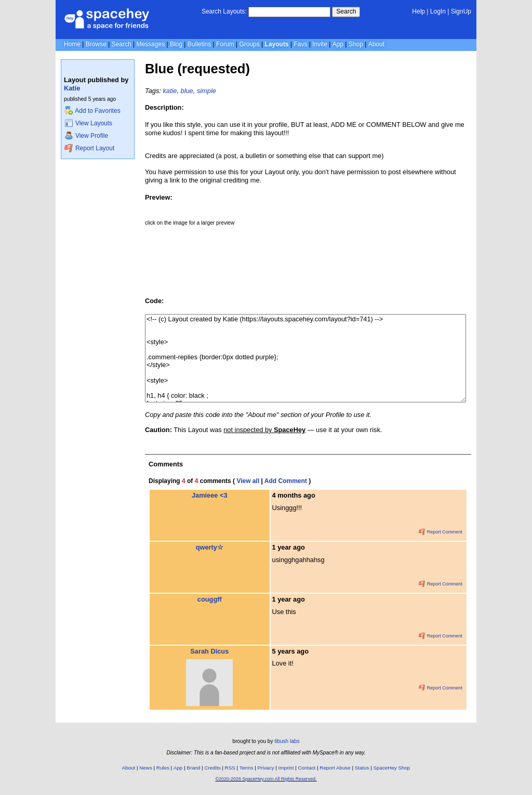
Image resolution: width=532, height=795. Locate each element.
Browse (96, 44)
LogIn (438, 11)
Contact (307, 768)
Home (72, 44)
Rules (163, 768)
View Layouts (88, 123)
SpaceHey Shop (392, 768)
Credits (213, 768)
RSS (230, 768)
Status (362, 768)
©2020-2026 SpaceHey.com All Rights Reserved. (266, 779)
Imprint (286, 768)
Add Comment (286, 481)
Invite (320, 44)
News (146, 768)
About (376, 44)
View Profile (86, 136)
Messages (150, 44)
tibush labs (287, 741)
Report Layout (89, 148)
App (338, 44)
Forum (225, 44)
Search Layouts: (224, 11)
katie (170, 91)
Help (418, 11)
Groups (249, 44)
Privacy (265, 768)
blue (187, 91)
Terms (247, 768)
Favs (300, 44)
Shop (356, 44)
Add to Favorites (92, 111)
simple (207, 91)
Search (346, 11)
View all (248, 481)
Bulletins (199, 44)
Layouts (277, 44)
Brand (193, 768)
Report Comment (441, 532)
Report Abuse (335, 768)
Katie (72, 88)
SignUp (461, 11)
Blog (176, 44)
